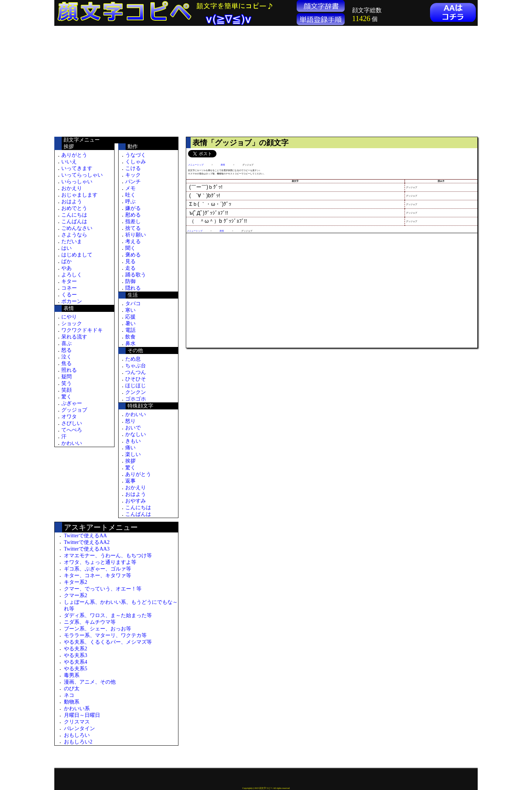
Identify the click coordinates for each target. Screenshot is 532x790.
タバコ (133, 304)
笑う (66, 383)
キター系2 (76, 582)
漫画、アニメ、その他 (90, 682)
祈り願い (136, 235)
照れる (69, 370)
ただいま (72, 241)
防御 (130, 281)
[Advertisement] (116, 81)
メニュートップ (196, 165)
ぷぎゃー (72, 403)
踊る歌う (136, 275)
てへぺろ (72, 430)
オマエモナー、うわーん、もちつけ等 (108, 556)
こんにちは (74, 215)
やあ (66, 268)
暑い (130, 324)
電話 (130, 330)
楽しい (133, 454)
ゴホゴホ (136, 399)
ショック (72, 324)
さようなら (74, 235)
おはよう (72, 202)
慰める (133, 215)
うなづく (136, 155)
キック (133, 175)
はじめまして (77, 255)
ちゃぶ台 (136, 366)
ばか (66, 261)
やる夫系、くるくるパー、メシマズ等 (108, 642)
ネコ (69, 695)
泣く (66, 357)
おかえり (72, 188)
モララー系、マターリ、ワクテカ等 (105, 635)
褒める (133, 255)
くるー (69, 295)
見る (130, 261)
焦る (66, 363)
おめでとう (74, 208)
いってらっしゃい (82, 175)
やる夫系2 (76, 649)
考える (133, 241)
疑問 (66, 377)
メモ (130, 188)
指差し (133, 222)
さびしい (72, 423)
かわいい (72, 443)
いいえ (69, 162)
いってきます (77, 168)
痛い (130, 448)
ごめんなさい (77, 228)
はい (66, 248)
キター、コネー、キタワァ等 (98, 576)
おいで (133, 428)
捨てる (133, 228)
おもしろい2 (78, 742)
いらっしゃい (77, 182)
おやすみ (136, 501)
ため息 (133, 359)
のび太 (72, 689)
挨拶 (130, 461)
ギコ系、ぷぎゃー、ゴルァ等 (98, 569)
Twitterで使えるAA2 (87, 542)
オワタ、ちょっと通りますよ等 (100, 562)
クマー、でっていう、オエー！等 (103, 589)
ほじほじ (136, 386)
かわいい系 (77, 709)
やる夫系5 (76, 669)
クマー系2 (76, 595)
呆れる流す (74, 337)
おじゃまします (79, 195)
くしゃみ (136, 162)
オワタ (69, 417)
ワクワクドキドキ (82, 330)
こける (133, 168)
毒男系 (72, 675)
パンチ (133, 182)
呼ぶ (130, 202)
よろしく (72, 275)
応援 (130, 317)
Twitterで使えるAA (85, 536)
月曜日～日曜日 (82, 715)
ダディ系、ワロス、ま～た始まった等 (108, 615)
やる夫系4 (76, 662)
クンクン (136, 392)
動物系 (72, 702)
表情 (223, 165)
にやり (69, 317)
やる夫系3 (76, 655)
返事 (130, 481)
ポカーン (72, 301)
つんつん (136, 372)
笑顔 (66, 390)
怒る (66, 350)
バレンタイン (79, 728)
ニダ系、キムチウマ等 (90, 622)
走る (130, 268)
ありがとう (74, 155)
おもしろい (77, 735)
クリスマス (77, 722)
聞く (130, 248)
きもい (133, 441)
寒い (130, 310)
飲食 (130, 337)
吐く (130, 195)
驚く (66, 397)
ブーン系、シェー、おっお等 (98, 629)
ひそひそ (136, 379)
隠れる (133, 288)
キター (69, 281)
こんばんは (74, 222)
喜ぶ (66, 343)
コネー (69, 288)
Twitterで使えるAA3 (87, 549)
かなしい (136, 434)
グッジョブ (74, 410)
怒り (130, 421)
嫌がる (133, 208)
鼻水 (130, 343)
